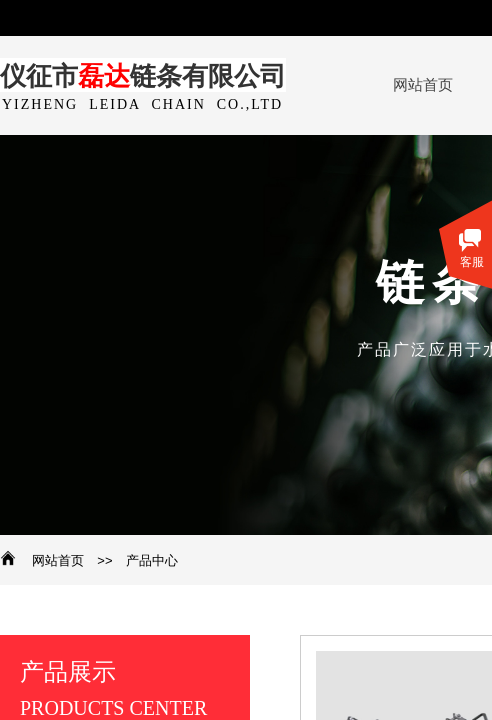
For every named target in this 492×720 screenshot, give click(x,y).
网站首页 (58, 560)
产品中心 (152, 560)
